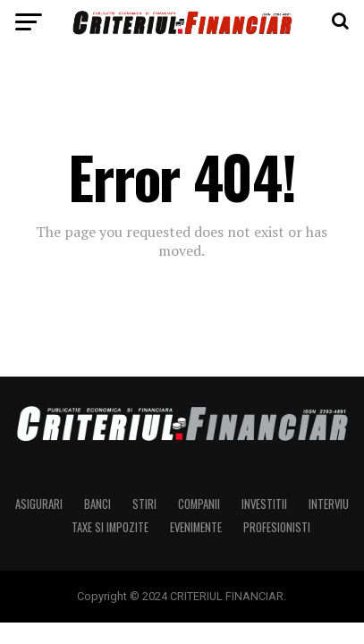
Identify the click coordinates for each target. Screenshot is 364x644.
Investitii (264, 504)
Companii (199, 504)
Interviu (329, 504)
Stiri (144, 504)
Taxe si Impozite (110, 527)
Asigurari (39, 504)
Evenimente (196, 527)
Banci (97, 504)
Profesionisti (277, 527)
